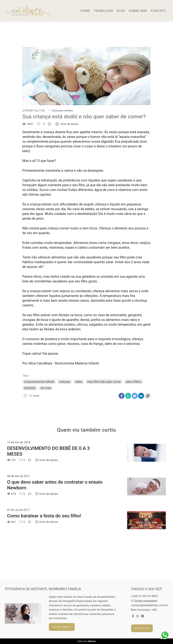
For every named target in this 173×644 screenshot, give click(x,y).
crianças (65, 382)
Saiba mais (62, 627)
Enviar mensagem (146, 601)
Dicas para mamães (62, 111)
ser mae (46, 388)
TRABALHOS (103, 11)
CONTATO (158, 11)
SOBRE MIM (138, 11)
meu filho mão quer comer (104, 382)
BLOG (121, 11)
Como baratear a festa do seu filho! (44, 516)
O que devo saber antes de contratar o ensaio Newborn (55, 485)
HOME (85, 11)
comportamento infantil (39, 382)
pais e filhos (134, 382)
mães (79, 382)
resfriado (30, 388)
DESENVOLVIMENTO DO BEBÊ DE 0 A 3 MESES (48, 451)
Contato (142, 628)
